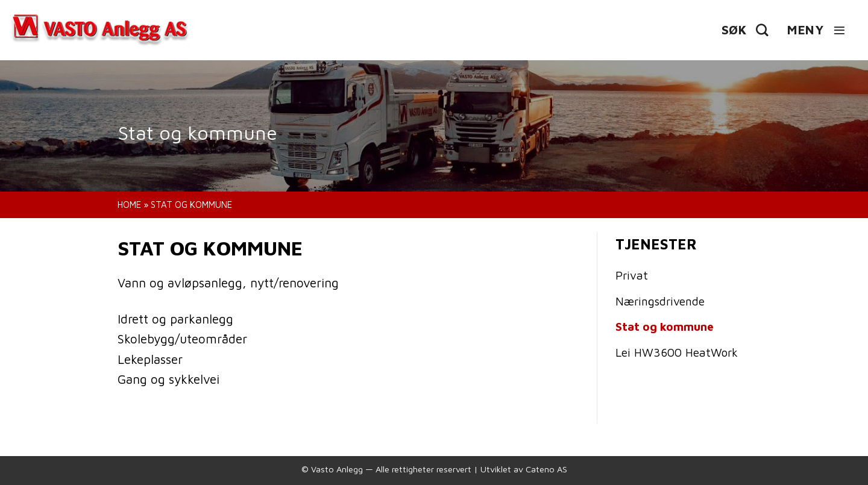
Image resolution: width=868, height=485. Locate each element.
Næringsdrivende (660, 301)
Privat (632, 275)
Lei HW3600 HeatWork (677, 352)
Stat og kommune (665, 326)
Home (129, 205)
